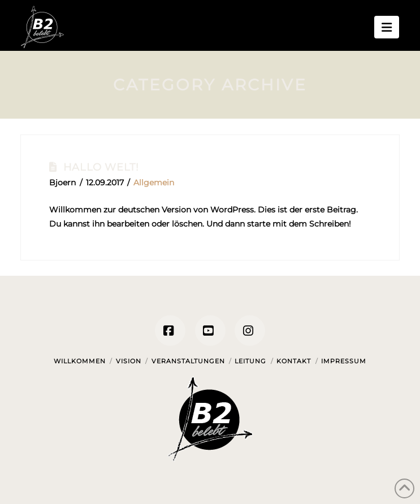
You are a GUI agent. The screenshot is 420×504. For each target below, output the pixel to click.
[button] (387, 27)
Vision (129, 361)
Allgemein (154, 183)
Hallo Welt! (101, 167)
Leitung (250, 361)
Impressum (344, 361)
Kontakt (294, 361)
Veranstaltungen (188, 361)
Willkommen (80, 361)
